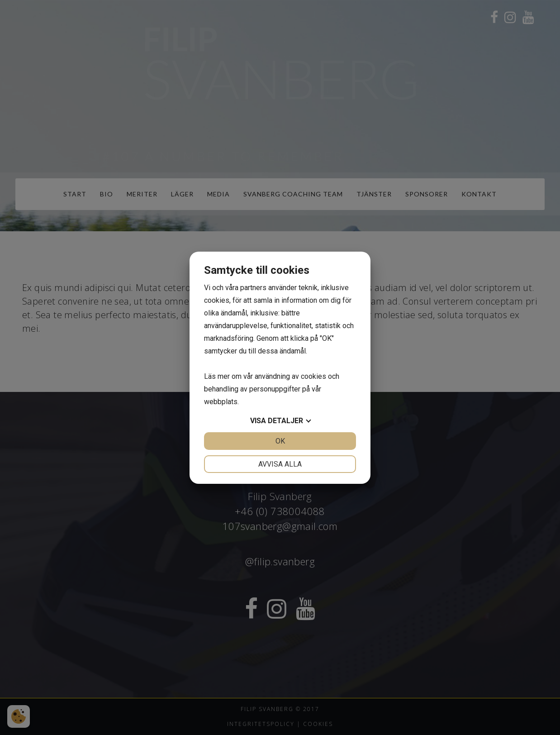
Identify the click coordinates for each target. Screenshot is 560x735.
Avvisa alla (280, 464)
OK (280, 441)
